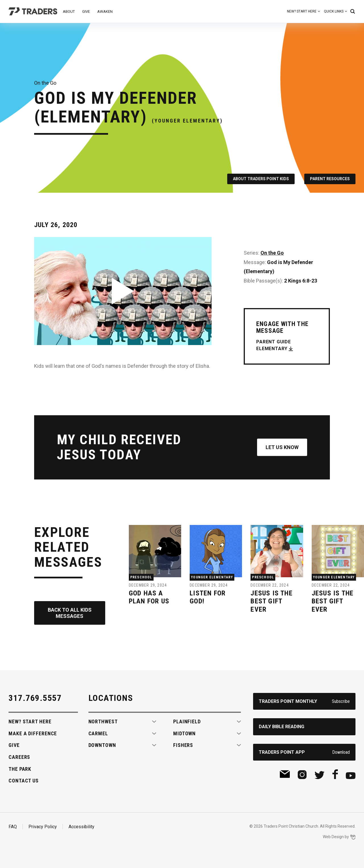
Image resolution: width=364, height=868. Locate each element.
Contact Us (24, 781)
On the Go (272, 253)
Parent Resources (330, 179)
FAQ (13, 827)
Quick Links (334, 11)
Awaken (105, 12)
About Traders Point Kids (261, 179)
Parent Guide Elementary (274, 345)
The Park (20, 769)
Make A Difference (33, 733)
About (69, 12)
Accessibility (81, 827)
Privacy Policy (43, 827)
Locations (111, 698)
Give (86, 12)
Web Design (333, 837)
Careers (19, 757)
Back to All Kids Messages (70, 613)
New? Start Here (302, 11)
